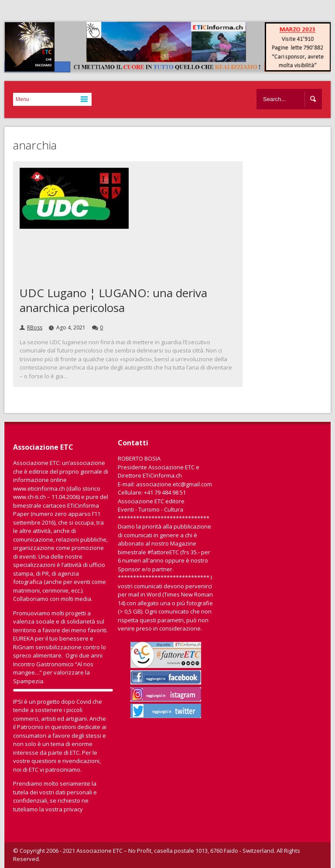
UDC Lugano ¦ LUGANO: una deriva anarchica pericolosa (113, 300)
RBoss (35, 327)
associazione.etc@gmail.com (174, 484)
